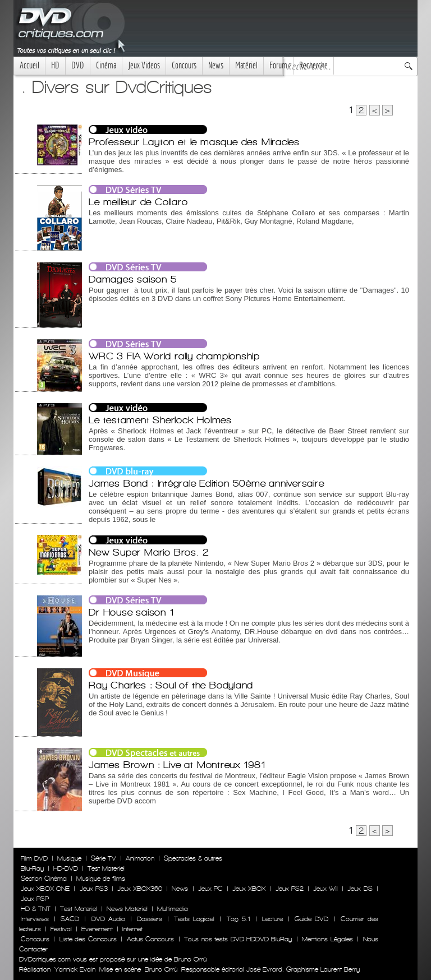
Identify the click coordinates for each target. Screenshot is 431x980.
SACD (70, 919)
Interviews (35, 919)
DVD (78, 65)
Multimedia (173, 909)
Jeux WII (325, 889)
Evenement (97, 929)
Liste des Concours (88, 939)
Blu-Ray (32, 868)
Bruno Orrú (161, 969)
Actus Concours (150, 939)
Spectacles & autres (193, 858)
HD (55, 65)
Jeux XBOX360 (140, 889)
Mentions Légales (327, 939)
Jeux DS (360, 889)
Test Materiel (106, 868)
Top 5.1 (239, 919)
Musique (69, 858)
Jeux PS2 (290, 889)
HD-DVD (66, 868)
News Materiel (127, 909)
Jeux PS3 (94, 889)
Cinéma (106, 65)
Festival (61, 929)
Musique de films (101, 879)
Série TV (104, 858)
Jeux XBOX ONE (45, 889)
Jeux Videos (144, 65)
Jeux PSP (35, 899)
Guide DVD (311, 919)
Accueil (29, 65)
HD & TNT (36, 909)
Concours (184, 65)
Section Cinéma (44, 879)
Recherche (313, 65)
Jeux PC (210, 889)
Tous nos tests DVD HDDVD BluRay (238, 939)
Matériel (246, 65)
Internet (132, 929)
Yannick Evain (75, 969)
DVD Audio (108, 919)
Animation (140, 858)
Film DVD (34, 858)
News (216, 65)
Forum (278, 65)
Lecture (272, 919)
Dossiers (150, 919)
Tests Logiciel (194, 919)
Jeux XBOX (249, 889)
